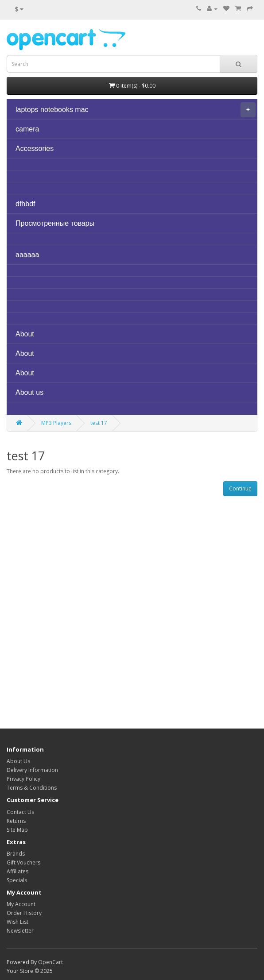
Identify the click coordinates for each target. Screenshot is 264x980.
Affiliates (17, 871)
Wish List (17, 922)
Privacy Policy (23, 779)
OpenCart (50, 962)
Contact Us (20, 812)
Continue (240, 488)
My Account (21, 904)
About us (29, 392)
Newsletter (20, 931)
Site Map (17, 830)
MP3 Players (56, 423)
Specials (17, 880)
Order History (24, 913)
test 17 (99, 423)
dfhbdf (25, 204)
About (25, 334)
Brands (16, 854)
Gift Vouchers (23, 862)
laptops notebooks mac (136, 110)
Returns (16, 821)
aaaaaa (27, 255)
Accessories (35, 149)
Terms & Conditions (32, 788)
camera (27, 129)
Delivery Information (32, 770)
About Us (18, 761)
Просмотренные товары (55, 223)
